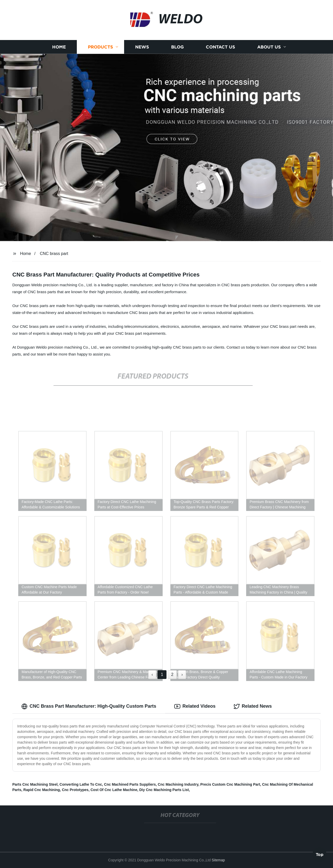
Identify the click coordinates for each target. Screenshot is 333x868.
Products (100, 47)
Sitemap (218, 860)
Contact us (220, 47)
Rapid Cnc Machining (42, 790)
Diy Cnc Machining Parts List (164, 790)
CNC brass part (54, 254)
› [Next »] (182, 674)
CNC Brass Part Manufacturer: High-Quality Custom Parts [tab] (89, 706)
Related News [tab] (253, 706)
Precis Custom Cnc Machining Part (230, 784)
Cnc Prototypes (75, 790)
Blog (177, 47)
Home (59, 47)
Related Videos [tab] (195, 706)
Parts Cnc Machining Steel (35, 784)
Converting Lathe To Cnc (81, 784)
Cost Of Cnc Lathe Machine (114, 790)
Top (320, 854)
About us (269, 47)
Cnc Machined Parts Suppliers (130, 784)
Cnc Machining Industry (178, 784)
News (142, 47)
